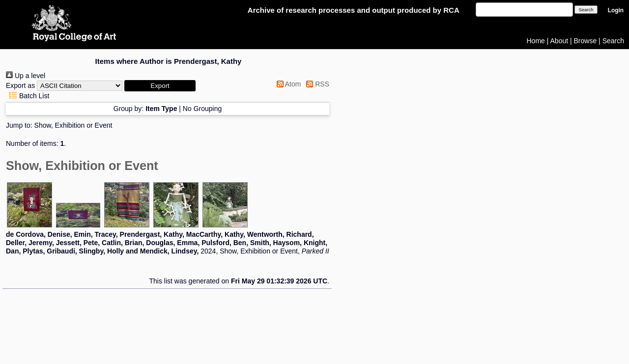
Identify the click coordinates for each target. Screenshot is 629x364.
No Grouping (202, 109)
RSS (316, 84)
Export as (20, 85)
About (559, 41)
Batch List (28, 96)
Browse (586, 41)
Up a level (26, 76)
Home (536, 41)
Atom (287, 84)
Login (616, 10)
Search (613, 41)
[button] (160, 86)
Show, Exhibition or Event (73, 125)
